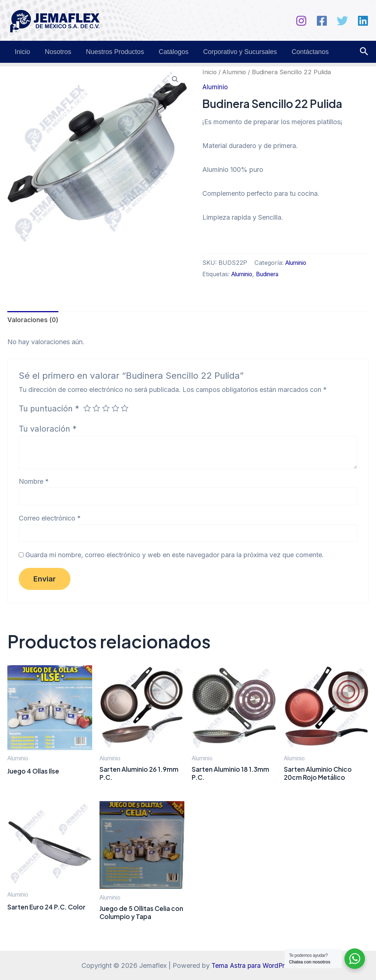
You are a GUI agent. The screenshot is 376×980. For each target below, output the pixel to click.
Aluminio (235, 72)
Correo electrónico (50, 519)
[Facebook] (322, 21)
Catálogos (168, 52)
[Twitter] (342, 21)
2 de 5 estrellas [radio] (97, 408)
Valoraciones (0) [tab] (34, 320)
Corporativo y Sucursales (233, 52)
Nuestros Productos (111, 52)
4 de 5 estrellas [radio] (117, 408)
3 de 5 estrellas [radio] (107, 408)
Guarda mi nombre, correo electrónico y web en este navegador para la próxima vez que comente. (175, 556)
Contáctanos (302, 52)
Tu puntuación (49, 409)
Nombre (34, 482)
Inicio (22, 52)
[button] (175, 80)
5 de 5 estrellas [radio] (126, 408)
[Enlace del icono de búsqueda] (364, 52)
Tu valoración (48, 429)
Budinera (272, 274)
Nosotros (56, 52)
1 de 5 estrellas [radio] (87, 408)
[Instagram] (301, 21)
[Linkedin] (363, 21)
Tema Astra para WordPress (253, 965)
